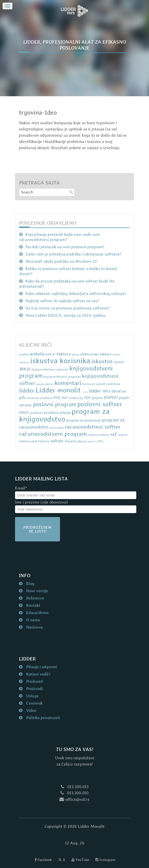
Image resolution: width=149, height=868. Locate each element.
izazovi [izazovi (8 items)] (119, 362)
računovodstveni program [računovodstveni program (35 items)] (53, 434)
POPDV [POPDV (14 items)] (111, 397)
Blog (30, 584)
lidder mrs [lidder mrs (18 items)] (100, 391)
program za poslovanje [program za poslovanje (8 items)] (84, 420)
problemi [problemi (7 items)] (36, 413)
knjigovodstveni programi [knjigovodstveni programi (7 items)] (62, 377)
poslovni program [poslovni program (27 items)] (55, 404)
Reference (35, 598)
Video (31, 710)
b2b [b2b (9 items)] (49, 354)
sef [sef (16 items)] (114, 434)
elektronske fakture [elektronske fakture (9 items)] (96, 354)
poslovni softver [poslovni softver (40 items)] (100, 404)
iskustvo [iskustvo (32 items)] (102, 361)
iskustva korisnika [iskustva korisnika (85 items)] (60, 361)
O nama (32, 620)
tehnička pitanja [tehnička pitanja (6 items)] (75, 441)
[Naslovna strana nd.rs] (74, 11)
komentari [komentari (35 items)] (68, 383)
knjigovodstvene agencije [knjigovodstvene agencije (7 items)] (50, 369)
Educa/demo (37, 613)
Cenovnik (34, 703)
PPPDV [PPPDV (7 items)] (24, 413)
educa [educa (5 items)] (76, 354)
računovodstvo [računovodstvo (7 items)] (99, 435)
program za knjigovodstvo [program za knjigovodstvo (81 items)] (64, 415)
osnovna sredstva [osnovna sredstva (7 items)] (40, 398)
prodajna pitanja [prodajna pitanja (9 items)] (57, 412)
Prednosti (34, 681)
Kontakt (33, 605)
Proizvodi (34, 689)
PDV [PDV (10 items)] (57, 398)
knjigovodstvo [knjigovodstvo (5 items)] (45, 384)
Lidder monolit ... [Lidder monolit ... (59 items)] (62, 390)
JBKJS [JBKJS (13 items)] (25, 369)
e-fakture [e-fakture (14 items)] (62, 354)
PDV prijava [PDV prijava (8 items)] (94, 398)
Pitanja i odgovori (41, 667)
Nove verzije (37, 591)
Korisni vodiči (38, 674)
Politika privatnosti (43, 718)
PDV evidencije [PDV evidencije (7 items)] (73, 398)
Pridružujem (38, 529)
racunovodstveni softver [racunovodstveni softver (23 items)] (93, 427)
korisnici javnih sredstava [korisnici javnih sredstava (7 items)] (101, 384)
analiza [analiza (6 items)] (24, 354)
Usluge (32, 696)
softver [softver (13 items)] (57, 441)
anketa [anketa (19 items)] (37, 354)
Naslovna (34, 627)
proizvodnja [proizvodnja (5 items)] (57, 428)
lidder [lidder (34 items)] (27, 390)
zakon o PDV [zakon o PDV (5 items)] (95, 441)
